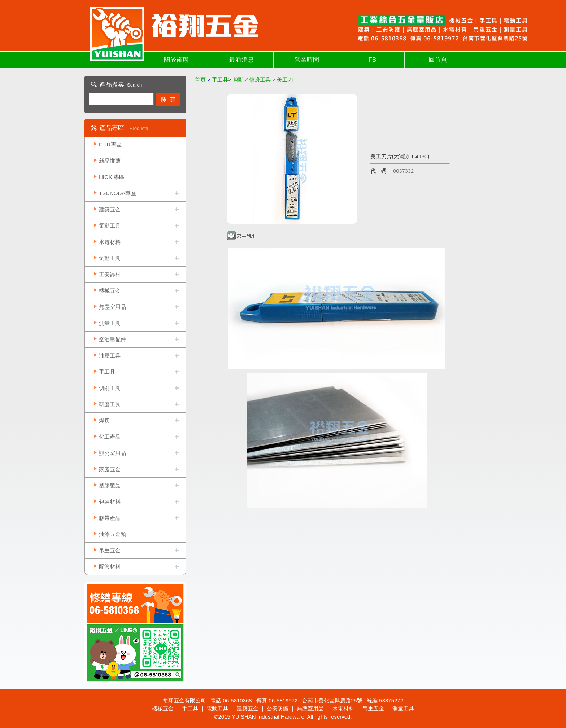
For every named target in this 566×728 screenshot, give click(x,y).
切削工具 (110, 388)
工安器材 (110, 274)
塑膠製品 (110, 485)
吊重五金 (110, 550)
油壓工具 (110, 356)
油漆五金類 (112, 534)
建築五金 (110, 209)
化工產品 (110, 437)
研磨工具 (110, 404)
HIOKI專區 (112, 177)
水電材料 (110, 242)
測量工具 (110, 323)
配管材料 (110, 567)
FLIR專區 (110, 144)
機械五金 (110, 291)
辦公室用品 (112, 453)
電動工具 (110, 226)
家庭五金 (110, 469)
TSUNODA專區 (117, 193)
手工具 (107, 372)
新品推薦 (110, 161)
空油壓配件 (112, 339)
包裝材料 (110, 502)
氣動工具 (110, 258)
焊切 (104, 420)
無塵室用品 (112, 307)
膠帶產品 (110, 518)
